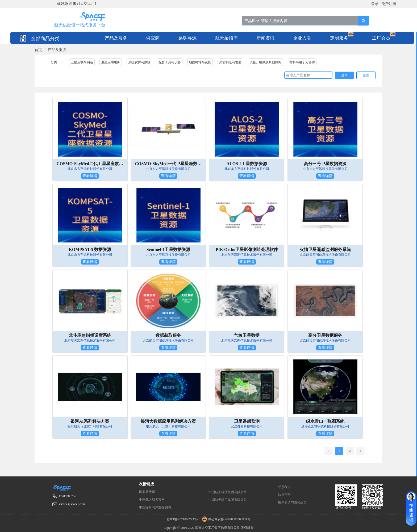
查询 (344, 75)
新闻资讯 (265, 38)
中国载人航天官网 (152, 500)
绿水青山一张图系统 (325, 421)
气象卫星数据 (247, 335)
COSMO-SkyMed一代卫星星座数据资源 (168, 164)
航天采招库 (226, 38)
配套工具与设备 (170, 62)
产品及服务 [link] (57, 50)
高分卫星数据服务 (325, 335)
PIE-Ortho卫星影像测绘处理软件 (247, 250)
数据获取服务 (168, 335)
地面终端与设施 (200, 62)
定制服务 (339, 38)
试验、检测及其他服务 (265, 62)
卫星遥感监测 (247, 421)
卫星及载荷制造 (82, 62)
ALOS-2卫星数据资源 (247, 164)
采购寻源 (187, 38)
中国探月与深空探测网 (155, 507)
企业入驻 (302, 38)
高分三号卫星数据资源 (325, 164)
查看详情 (90, 176)
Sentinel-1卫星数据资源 (168, 250)
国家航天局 (147, 492)
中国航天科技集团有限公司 (228, 492)
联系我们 (284, 487)
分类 (54, 62)
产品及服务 (116, 38)
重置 (366, 75)
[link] (38, 50)
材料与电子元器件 (302, 62)
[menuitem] (116, 38)
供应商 (153, 38)
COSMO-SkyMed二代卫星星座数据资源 (90, 164)
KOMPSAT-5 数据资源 (90, 250)
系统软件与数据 (139, 62)
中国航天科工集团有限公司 (228, 500)
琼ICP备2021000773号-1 (184, 519)
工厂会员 (381, 38)
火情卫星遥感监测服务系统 (325, 250)
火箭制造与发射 (230, 62)
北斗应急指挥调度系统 (90, 335)
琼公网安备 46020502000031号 (225, 519)
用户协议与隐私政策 (292, 502)
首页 (38, 50)
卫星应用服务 (111, 62)
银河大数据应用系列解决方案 (168, 421)
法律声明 (284, 495)
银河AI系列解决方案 (90, 421)
